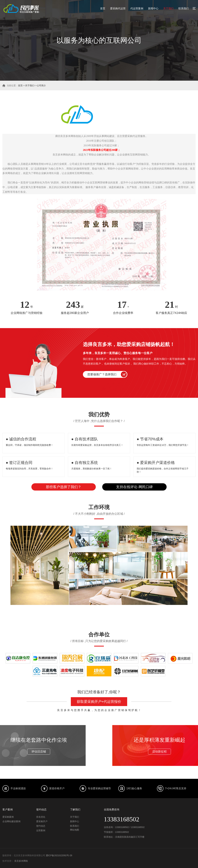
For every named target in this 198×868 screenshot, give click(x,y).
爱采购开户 (42, 821)
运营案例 (41, 830)
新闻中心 (153, 8)
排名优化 (41, 817)
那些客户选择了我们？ (64, 487)
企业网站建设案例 (11, 821)
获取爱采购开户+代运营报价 (99, 702)
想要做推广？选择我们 (102, 374)
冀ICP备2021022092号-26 (59, 855)
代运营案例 (137, 8)
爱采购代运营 (118, 8)
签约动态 (41, 826)
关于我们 (168, 8)
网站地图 (75, 830)
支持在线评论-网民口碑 (134, 487)
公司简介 (41, 85)
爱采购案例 (8, 817)
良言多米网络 (21, 861)
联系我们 (184, 8)
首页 (103, 8)
